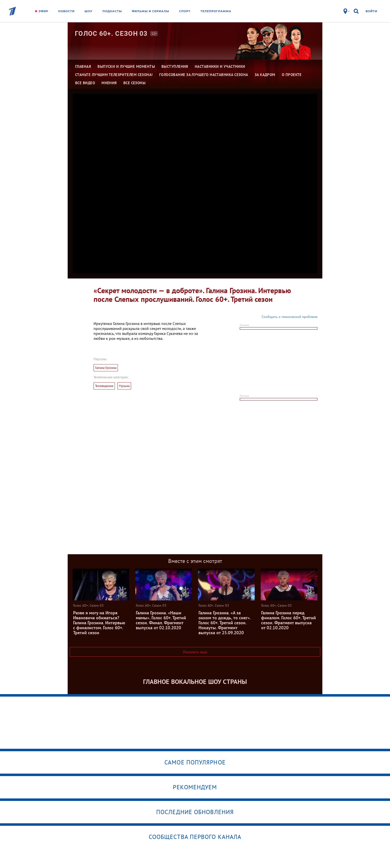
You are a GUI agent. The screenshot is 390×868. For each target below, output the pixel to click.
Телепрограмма (216, 11)
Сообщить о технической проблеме (290, 317)
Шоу (89, 11)
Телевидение (104, 386)
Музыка (124, 386)
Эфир (43, 11)
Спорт (185, 11)
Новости (66, 11)
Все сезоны (135, 83)
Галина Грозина (106, 368)
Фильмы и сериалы (150, 11)
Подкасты (112, 11)
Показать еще (195, 652)
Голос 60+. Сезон (111, 34)
